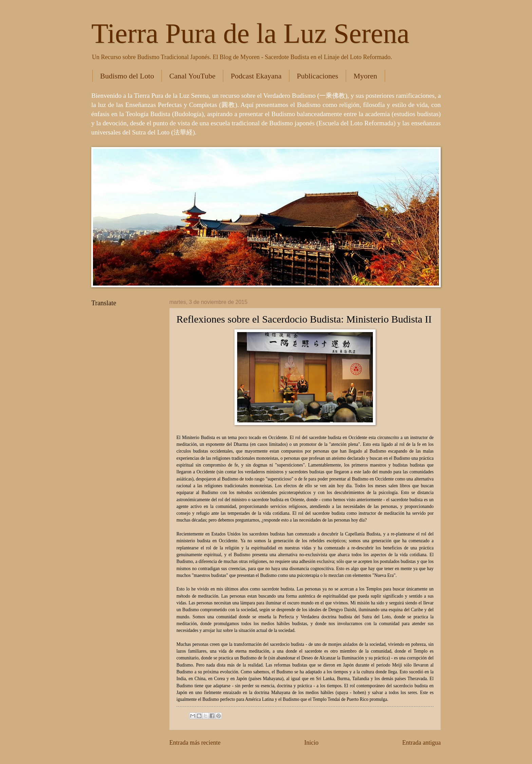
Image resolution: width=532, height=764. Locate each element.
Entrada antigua (421, 743)
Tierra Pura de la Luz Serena (250, 33)
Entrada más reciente (195, 743)
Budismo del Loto (127, 76)
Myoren (365, 76)
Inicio (311, 743)
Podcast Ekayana (256, 76)
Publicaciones (318, 76)
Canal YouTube (192, 76)
